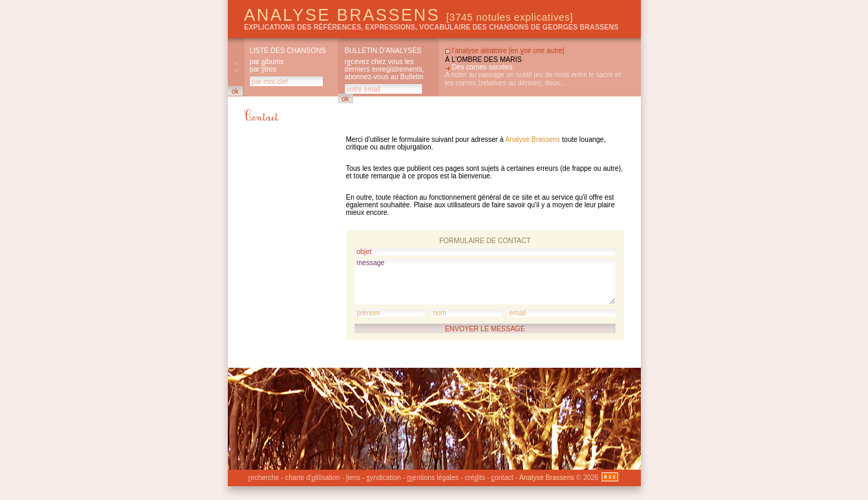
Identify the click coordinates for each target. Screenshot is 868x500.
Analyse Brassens (409, 15)
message (485, 282)
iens (353, 478)
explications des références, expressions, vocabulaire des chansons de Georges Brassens (432, 27)
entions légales (433, 478)
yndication (383, 478)
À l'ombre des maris (484, 60)
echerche (264, 478)
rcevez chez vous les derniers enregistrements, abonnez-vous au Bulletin (385, 69)
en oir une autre (537, 51)
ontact (502, 478)
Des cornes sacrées (483, 67)
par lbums (267, 62)
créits (475, 478)
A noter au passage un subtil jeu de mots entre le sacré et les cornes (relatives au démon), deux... (533, 79)
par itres (263, 69)
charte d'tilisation (313, 478)
